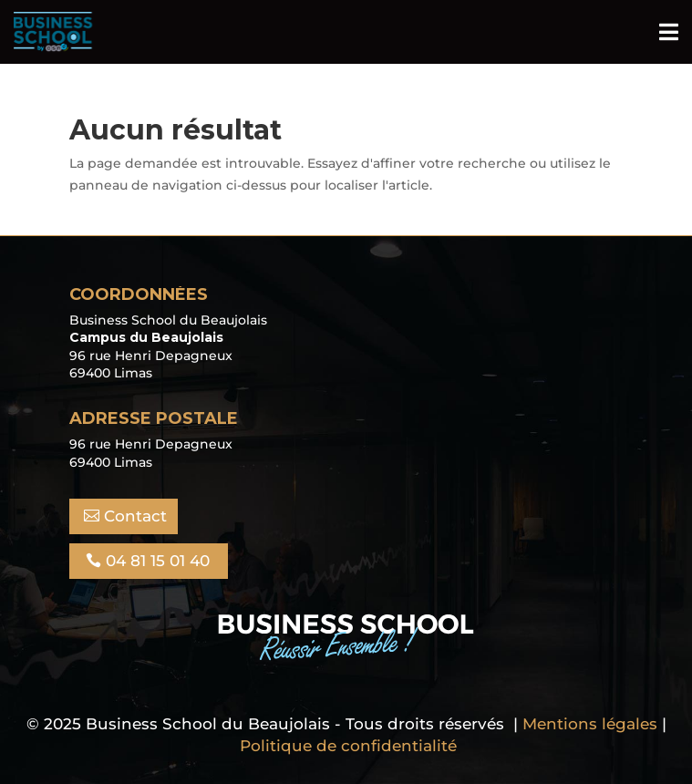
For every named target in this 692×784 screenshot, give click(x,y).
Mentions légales (590, 724)
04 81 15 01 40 (158, 561)
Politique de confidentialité (348, 746)
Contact (135, 516)
